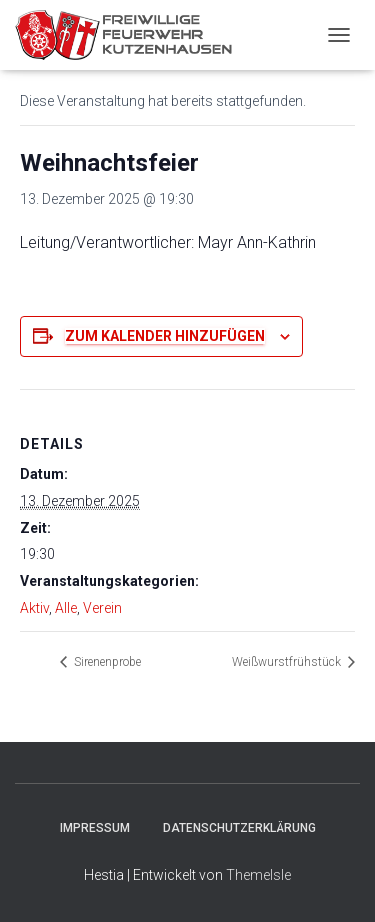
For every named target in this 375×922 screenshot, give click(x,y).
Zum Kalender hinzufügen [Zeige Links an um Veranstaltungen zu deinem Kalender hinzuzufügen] (165, 336)
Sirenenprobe (106, 662)
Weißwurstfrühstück (288, 662)
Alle (66, 608)
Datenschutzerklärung (239, 828)
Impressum (95, 828)
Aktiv (34, 608)
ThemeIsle (258, 875)
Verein (102, 608)
